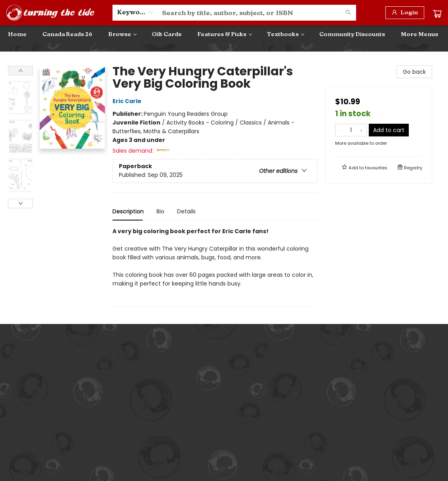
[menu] (224, 34)
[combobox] (135, 12)
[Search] (348, 13)
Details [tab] (186, 211)
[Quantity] (351, 130)
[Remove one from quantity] (340, 130)
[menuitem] (17, 34)
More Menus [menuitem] (419, 34)
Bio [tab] (160, 211)
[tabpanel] (215, 267)
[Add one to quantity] (361, 130)
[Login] (405, 13)
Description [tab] (128, 211)
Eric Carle (128, 101)
